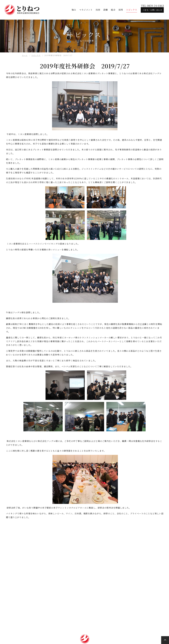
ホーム (25, 55)
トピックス (36, 55)
